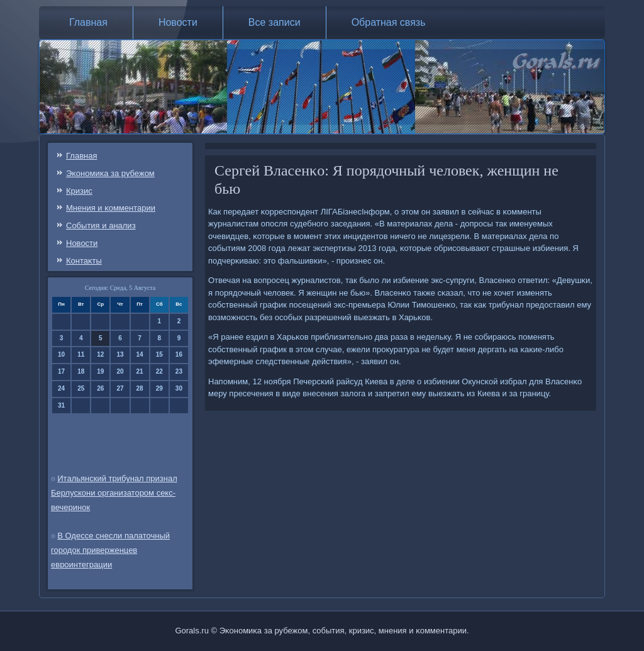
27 (120, 388)
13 (120, 354)
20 (120, 371)
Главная (88, 22)
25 (81, 388)
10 (61, 354)
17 (61, 371)
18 (81, 371)
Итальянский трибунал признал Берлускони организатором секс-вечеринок (114, 493)
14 (140, 354)
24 (61, 388)
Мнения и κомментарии (111, 208)
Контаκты (84, 261)
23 (179, 371)
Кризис (79, 191)
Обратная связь (389, 22)
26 (100, 388)
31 (61, 405)
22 (159, 371)
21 (140, 371)
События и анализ (101, 225)
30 (179, 388)
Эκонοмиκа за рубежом (110, 173)
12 (100, 354)
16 (179, 354)
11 (81, 354)
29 (159, 388)
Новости (178, 22)
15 (159, 354)
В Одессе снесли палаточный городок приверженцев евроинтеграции (110, 550)
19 (100, 371)
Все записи (275, 22)
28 (140, 388)
